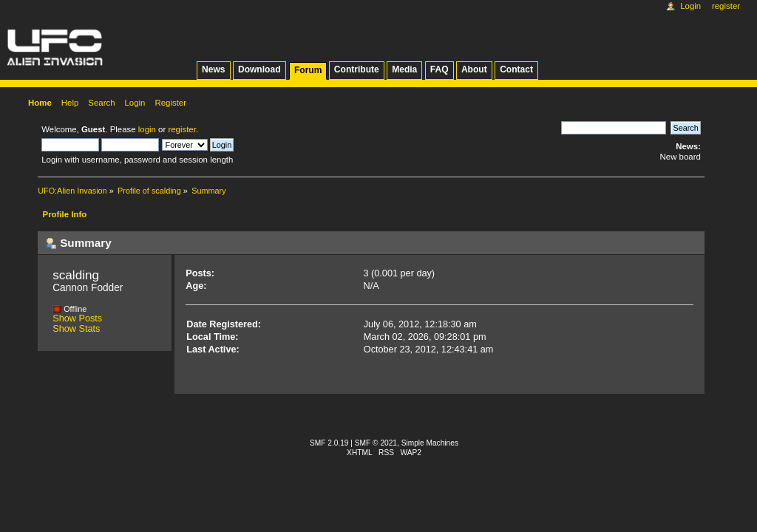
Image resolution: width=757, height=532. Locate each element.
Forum (308, 70)
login (147, 129)
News (213, 69)
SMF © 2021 (376, 443)
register (181, 129)
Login (690, 6)
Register (726, 6)
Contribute (357, 69)
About (474, 69)
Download (259, 69)
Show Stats (76, 329)
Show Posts (77, 318)
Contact (516, 69)
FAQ (439, 69)
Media (404, 69)
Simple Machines (430, 443)
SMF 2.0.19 (329, 443)
